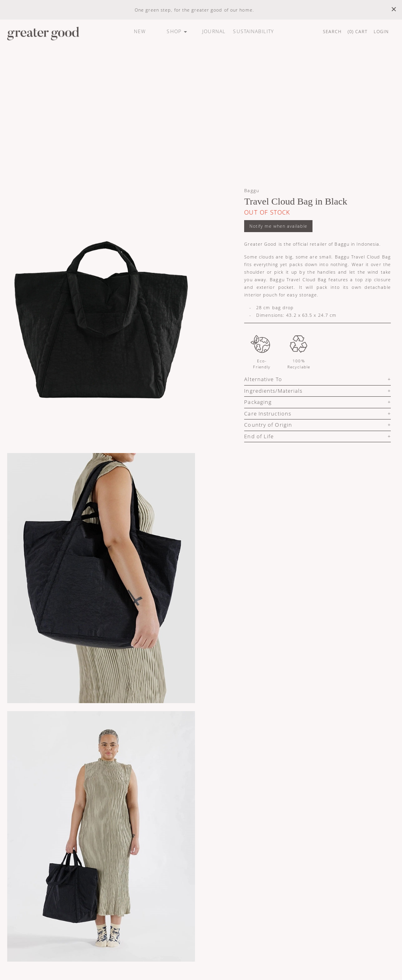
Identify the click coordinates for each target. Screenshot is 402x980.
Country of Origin (268, 425)
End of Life (259, 436)
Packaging (258, 402)
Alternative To (263, 379)
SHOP (177, 31)
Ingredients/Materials (273, 391)
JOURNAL (214, 31)
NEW (140, 31)
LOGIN (381, 31)
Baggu (252, 190)
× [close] (394, 9)
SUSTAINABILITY (253, 31)
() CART (358, 31)
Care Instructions (268, 413)
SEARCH (332, 31)
